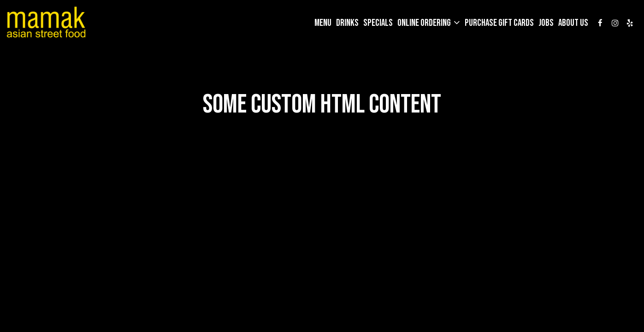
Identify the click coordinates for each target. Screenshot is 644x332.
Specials (378, 23)
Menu (323, 23)
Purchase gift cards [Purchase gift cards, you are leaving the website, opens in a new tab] (499, 23)
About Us (573, 23)
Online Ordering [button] (425, 23)
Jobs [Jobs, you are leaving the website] (546, 23)
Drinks (347, 23)
